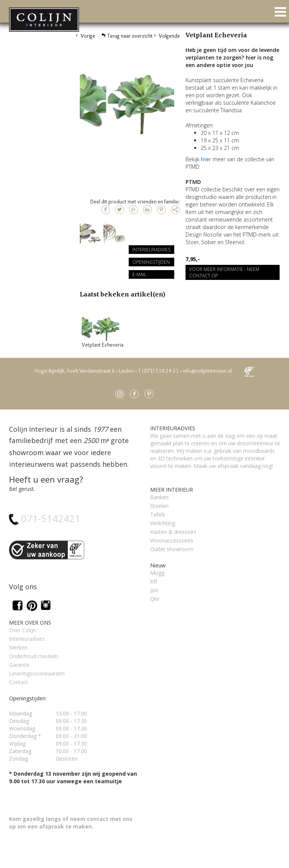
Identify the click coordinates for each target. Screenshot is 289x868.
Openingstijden (151, 262)
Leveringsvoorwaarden (37, 673)
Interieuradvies (151, 250)
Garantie (19, 665)
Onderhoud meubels (34, 656)
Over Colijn (22, 630)
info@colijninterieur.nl (207, 371)
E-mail (139, 274)
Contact (19, 682)
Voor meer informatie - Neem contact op (224, 272)
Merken (18, 647)
